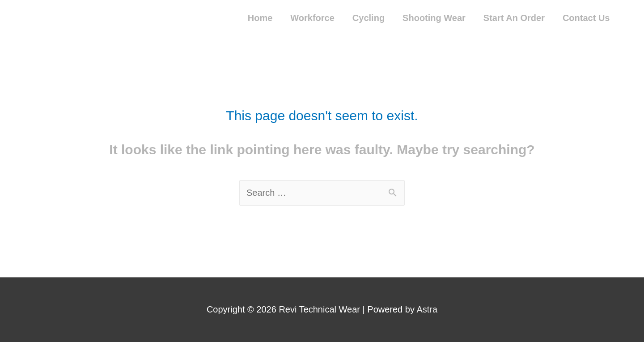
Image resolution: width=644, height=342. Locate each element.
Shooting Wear (434, 18)
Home (260, 18)
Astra (427, 309)
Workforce (312, 18)
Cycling (369, 18)
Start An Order (514, 18)
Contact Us (586, 18)
